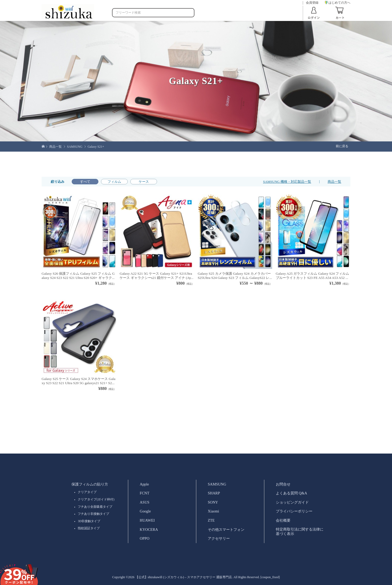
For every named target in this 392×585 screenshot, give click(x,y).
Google (145, 511)
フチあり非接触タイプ (93, 514)
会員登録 (312, 3)
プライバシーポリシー (294, 511)
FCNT (145, 493)
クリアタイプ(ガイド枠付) (96, 499)
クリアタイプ (87, 492)
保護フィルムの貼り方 (90, 484)
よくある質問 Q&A (292, 493)
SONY (213, 502)
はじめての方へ (338, 3)
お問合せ (283, 484)
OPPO (145, 538)
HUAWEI (147, 520)
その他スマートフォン (226, 529)
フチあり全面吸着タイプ (95, 507)
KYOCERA (149, 529)
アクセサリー (219, 538)
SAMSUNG (217, 484)
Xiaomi (213, 511)
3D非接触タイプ (89, 521)
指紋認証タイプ (89, 528)
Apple (144, 484)
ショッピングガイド (292, 502)
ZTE (211, 520)
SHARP (214, 493)
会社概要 (283, 520)
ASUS (145, 502)
